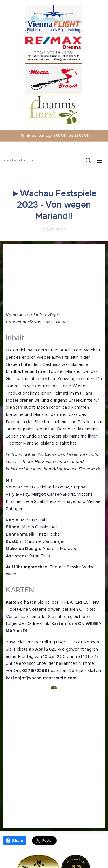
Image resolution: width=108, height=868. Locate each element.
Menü (99, 161)
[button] (88, 160)
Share (15, 841)
